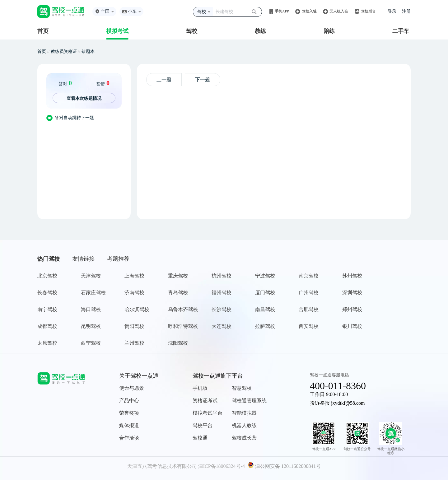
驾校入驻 (309, 11)
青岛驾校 (178, 293)
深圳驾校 (352, 293)
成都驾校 (47, 326)
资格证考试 (205, 401)
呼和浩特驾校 (183, 326)
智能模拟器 (244, 413)
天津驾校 (91, 276)
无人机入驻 (339, 11)
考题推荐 (118, 259)
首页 (43, 31)
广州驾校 (309, 293)
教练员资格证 (64, 51)
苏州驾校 (352, 276)
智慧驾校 (242, 388)
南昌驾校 (265, 309)
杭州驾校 (222, 276)
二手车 (401, 31)
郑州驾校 (352, 309)
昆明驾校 (91, 326)
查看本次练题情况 (84, 98)
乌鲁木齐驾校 (183, 309)
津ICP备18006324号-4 (222, 466)
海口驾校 (91, 309)
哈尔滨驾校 (137, 309)
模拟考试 (117, 31)
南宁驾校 (47, 309)
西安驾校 (309, 326)
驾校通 (200, 438)
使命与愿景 (132, 388)
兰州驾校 (134, 343)
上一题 (164, 79)
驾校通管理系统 (249, 401)
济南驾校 (134, 293)
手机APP (282, 11)
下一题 (203, 79)
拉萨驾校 (265, 326)
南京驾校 (309, 276)
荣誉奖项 (129, 413)
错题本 (88, 51)
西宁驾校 (91, 343)
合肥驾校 (309, 309)
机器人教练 (244, 425)
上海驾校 (134, 276)
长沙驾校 (222, 309)
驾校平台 (203, 425)
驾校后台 (368, 11)
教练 (260, 31)
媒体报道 (129, 425)
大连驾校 (222, 326)
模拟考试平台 (208, 413)
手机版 (200, 388)
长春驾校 (47, 293)
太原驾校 (47, 343)
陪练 (329, 31)
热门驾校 (49, 259)
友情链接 (83, 259)
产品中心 (129, 401)
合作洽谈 (129, 438)
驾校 (192, 31)
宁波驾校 (265, 276)
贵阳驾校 (134, 326)
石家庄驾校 (93, 293)
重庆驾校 (178, 276)
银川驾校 (352, 326)
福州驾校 (222, 293)
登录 (392, 11)
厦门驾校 (265, 293)
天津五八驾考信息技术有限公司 (162, 466)
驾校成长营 (244, 438)
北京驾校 (47, 276)
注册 (406, 11)
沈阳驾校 (178, 343)
